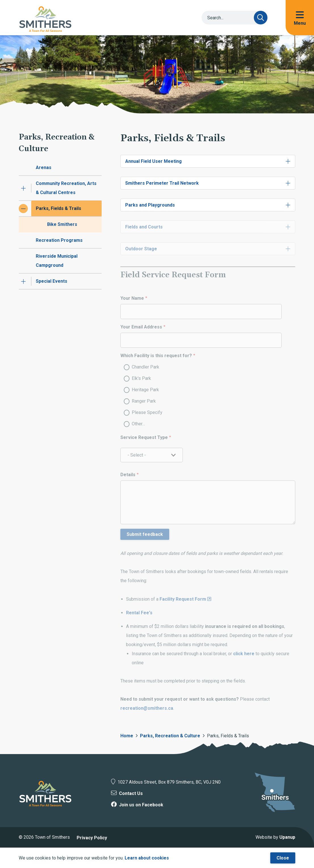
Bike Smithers (62, 224)
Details (128, 475)
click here (244, 654)
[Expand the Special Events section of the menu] (23, 281)
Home (127, 736)
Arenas (44, 167)
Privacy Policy (92, 838)
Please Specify (147, 412)
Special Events (52, 281)
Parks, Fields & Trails (58, 208)
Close (283, 858)
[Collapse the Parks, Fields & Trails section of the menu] (23, 209)
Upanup (287, 837)
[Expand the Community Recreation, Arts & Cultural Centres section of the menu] (23, 188)
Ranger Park (144, 401)
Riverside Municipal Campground (57, 261)
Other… (138, 424)
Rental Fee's (139, 613)
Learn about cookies (147, 858)
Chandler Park (146, 367)
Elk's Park (141, 378)
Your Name (132, 298)
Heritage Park (145, 390)
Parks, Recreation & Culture (170, 736)
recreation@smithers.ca (147, 708)
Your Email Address (141, 327)
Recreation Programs (59, 240)
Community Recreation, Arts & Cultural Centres (66, 188)
